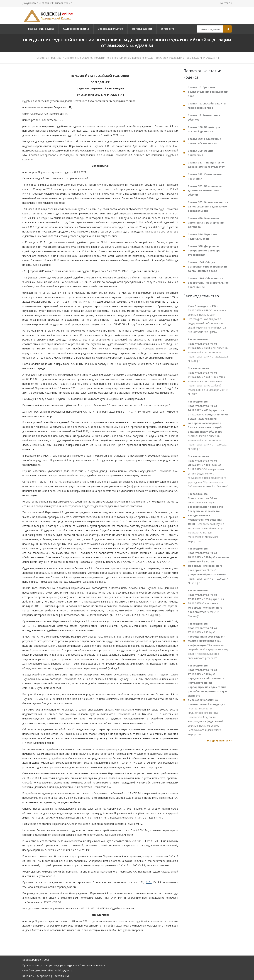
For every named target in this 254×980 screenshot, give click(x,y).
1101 (149, 882)
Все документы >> (219, 740)
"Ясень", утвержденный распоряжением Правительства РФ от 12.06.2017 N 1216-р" (208, 566)
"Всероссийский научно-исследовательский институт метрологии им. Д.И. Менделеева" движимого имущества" (206, 517)
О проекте (168, 29)
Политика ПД (61, 976)
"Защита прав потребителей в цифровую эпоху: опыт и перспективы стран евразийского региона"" (208, 641)
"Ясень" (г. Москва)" (206, 603)
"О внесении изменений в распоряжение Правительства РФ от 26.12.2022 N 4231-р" (208, 350)
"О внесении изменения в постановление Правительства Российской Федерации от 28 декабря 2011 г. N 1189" (208, 381)
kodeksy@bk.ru (63, 970)
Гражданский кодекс (40, 29)
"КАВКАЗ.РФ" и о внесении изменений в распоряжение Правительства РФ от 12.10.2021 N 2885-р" (208, 425)
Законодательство (110, 29)
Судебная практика (76, 29)
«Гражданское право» (91, 965)
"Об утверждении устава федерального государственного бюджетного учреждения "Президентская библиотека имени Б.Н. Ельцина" (208, 471)
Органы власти (142, 29)
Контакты (226, 3)
